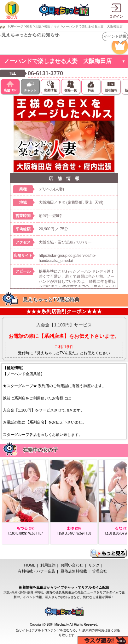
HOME (30, 565)
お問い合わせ (72, 565)
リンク (94, 565)
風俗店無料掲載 (74, 571)
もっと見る (108, 553)
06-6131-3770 (45, 73)
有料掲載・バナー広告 (37, 571)
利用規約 (48, 565)
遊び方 (12, 17)
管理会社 (100, 571)
